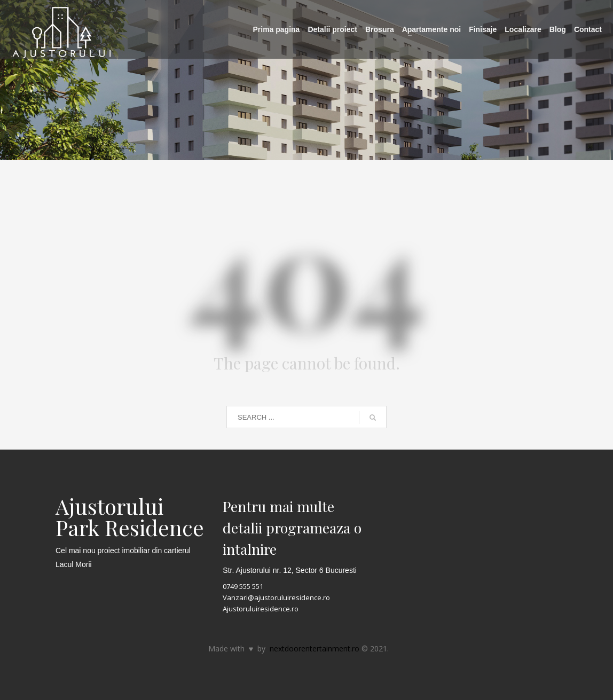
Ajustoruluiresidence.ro (261, 609)
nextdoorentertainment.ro (315, 648)
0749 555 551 (243, 586)
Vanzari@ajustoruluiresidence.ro (276, 597)
